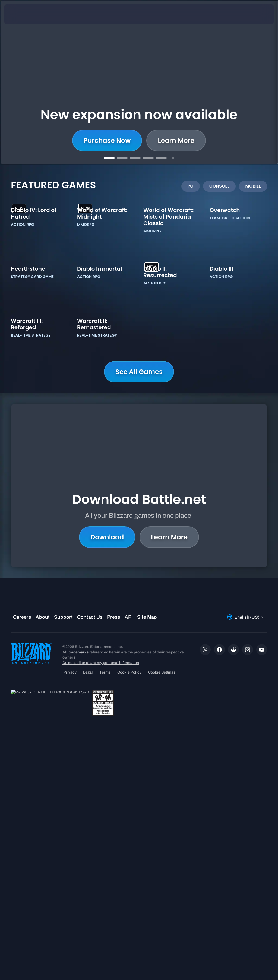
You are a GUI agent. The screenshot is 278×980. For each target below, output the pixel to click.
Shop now (139, 140)
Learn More (169, 735)
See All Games (139, 602)
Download (107, 735)
